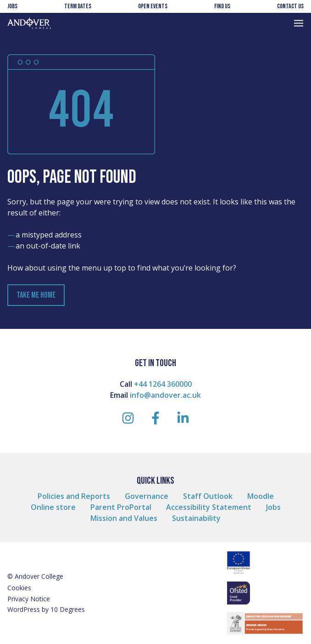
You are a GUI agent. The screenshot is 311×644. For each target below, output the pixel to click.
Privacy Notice (29, 599)
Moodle (261, 496)
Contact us (290, 6)
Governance (147, 496)
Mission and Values (124, 518)
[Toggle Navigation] (299, 23)
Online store (53, 507)
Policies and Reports (74, 496)
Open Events (153, 6)
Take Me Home (36, 295)
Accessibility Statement (209, 507)
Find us (222, 6)
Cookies (19, 588)
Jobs (12, 6)
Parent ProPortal (121, 507)
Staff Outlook (208, 496)
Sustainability (196, 518)
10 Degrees (68, 609)
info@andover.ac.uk (165, 395)
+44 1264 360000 (163, 384)
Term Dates (78, 6)
